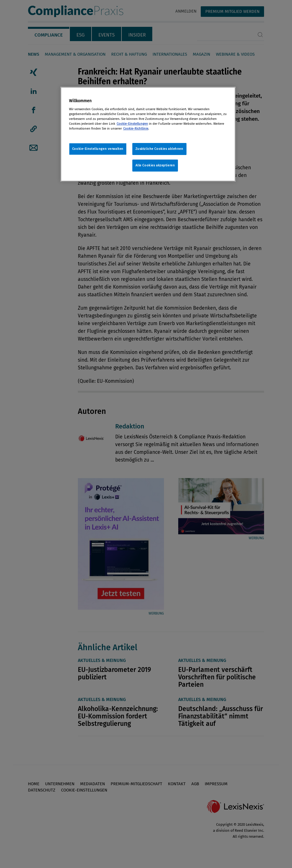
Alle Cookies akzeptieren (155, 165)
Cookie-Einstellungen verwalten (98, 149)
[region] (148, 134)
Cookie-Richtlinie (136, 128)
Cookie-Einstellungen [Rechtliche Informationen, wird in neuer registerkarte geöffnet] (132, 124)
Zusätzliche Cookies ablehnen (159, 149)
